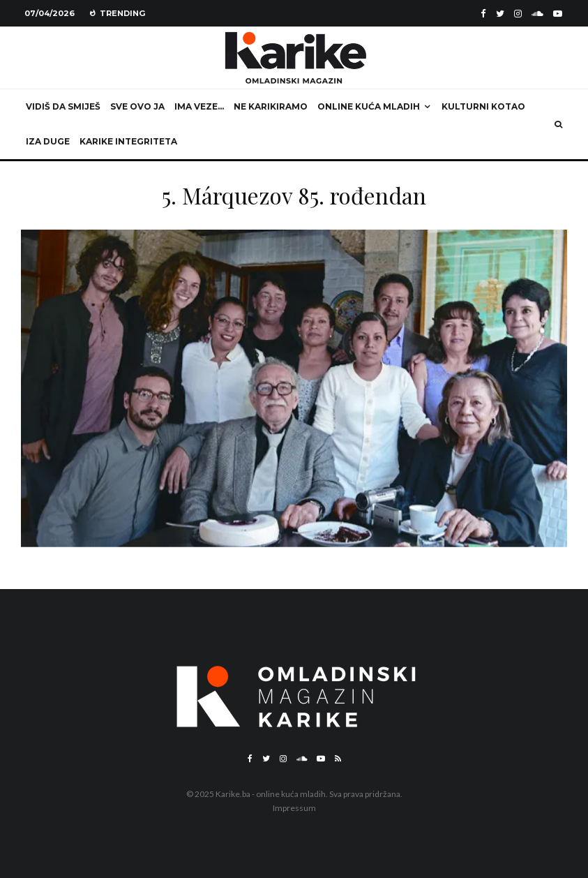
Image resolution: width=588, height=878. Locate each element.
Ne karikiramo (271, 106)
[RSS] (338, 759)
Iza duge (48, 141)
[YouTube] (558, 14)
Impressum (294, 808)
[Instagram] (518, 14)
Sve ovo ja (137, 106)
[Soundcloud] (537, 14)
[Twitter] (500, 14)
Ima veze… (199, 106)
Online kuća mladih (369, 106)
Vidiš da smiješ (63, 106)
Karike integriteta (128, 141)
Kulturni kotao (483, 106)
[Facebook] (483, 14)
